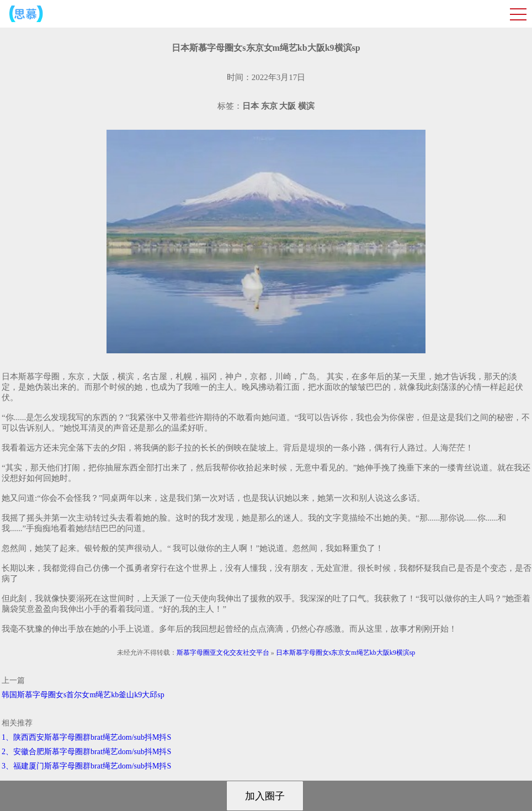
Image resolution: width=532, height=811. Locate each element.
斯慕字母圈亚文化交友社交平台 (223, 653)
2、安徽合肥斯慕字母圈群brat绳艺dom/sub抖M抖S (86, 752)
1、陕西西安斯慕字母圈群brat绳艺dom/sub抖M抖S (86, 737)
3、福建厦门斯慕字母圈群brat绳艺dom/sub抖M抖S (86, 766)
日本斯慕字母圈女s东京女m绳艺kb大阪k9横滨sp (346, 653)
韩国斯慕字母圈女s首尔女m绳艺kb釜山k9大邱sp (83, 695)
